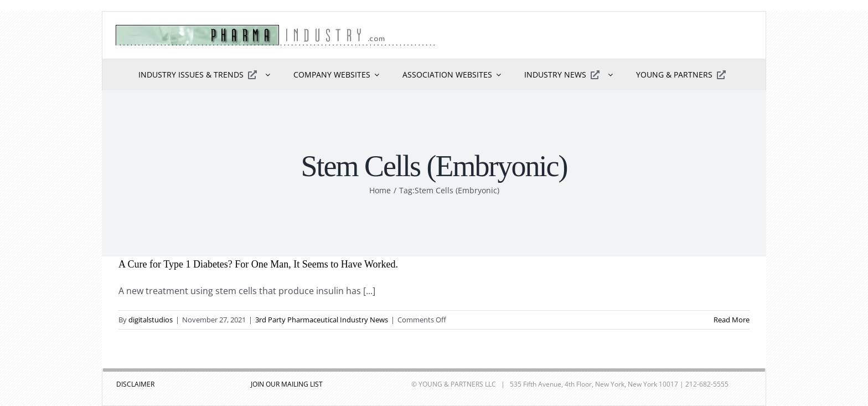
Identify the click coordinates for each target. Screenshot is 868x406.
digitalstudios (151, 320)
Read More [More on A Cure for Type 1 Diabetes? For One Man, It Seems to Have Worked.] (732, 320)
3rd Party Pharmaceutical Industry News (322, 320)
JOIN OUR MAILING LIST (287, 384)
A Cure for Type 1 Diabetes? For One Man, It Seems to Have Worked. (258, 264)
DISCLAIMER (135, 384)
